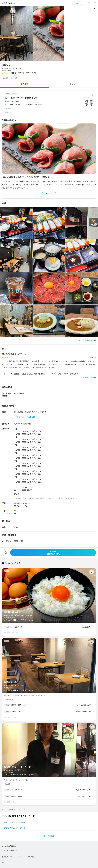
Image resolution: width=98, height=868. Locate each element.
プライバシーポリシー (18, 857)
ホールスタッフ (17, 627)
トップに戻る (49, 836)
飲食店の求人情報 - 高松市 (15, 823)
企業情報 (31, 857)
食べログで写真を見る (86, 340)
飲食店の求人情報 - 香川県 (15, 828)
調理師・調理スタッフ (19, 705)
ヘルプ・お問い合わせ (10, 850)
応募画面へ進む (53, 553)
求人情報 (24, 84)
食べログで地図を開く (28, 417)
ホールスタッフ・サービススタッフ (21, 98)
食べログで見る (89, 378)
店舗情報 (73, 84)
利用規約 (5, 857)
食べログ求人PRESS (9, 846)
